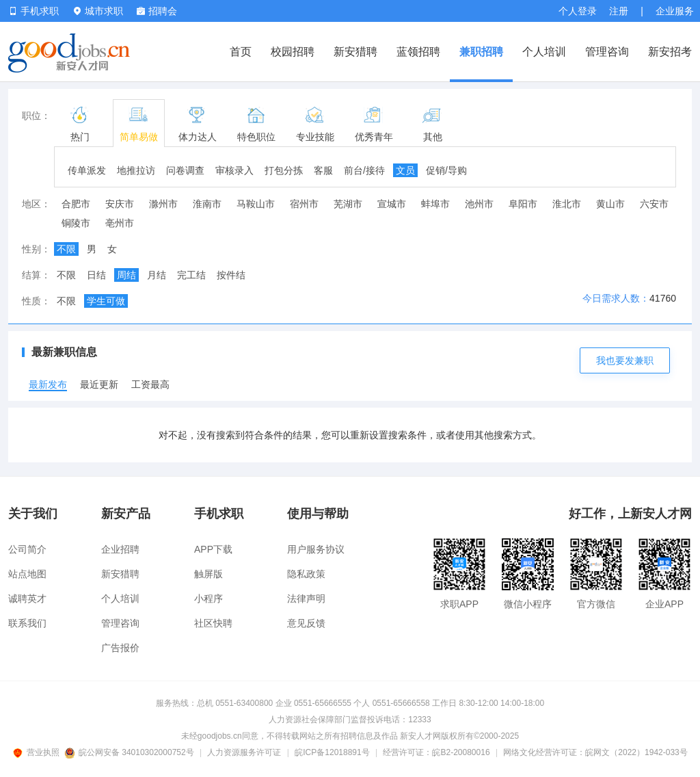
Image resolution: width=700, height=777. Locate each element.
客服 (323, 170)
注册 (619, 11)
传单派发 (87, 170)
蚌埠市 (435, 204)
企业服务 (675, 11)
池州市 (479, 204)
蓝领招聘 (418, 52)
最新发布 (48, 384)
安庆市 (120, 204)
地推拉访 (136, 170)
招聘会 (157, 11)
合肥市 (76, 204)
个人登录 (578, 11)
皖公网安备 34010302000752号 (130, 752)
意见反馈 (306, 623)
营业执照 (38, 752)
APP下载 (213, 549)
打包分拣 (284, 170)
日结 (96, 275)
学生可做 (106, 301)
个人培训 (544, 52)
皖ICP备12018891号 (332, 752)
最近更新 (99, 384)
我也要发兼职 (625, 360)
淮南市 (207, 204)
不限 (66, 249)
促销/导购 (446, 170)
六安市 (654, 204)
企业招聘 (120, 549)
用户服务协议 (316, 549)
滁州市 (163, 204)
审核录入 (234, 170)
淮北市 (567, 204)
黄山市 (610, 204)
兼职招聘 (481, 52)
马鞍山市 (256, 204)
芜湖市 (348, 204)
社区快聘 (213, 623)
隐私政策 (306, 574)
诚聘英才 (27, 598)
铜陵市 (76, 223)
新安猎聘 (355, 52)
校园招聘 (293, 52)
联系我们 (27, 623)
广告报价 (120, 648)
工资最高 (150, 384)
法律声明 (306, 598)
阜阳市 (523, 204)
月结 (157, 275)
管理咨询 (607, 52)
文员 (405, 170)
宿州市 (304, 204)
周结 (126, 275)
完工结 (191, 275)
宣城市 (392, 204)
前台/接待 (364, 170)
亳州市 (120, 223)
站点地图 (27, 574)
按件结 (231, 275)
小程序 (208, 598)
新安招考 (670, 52)
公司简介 (27, 549)
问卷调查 (185, 170)
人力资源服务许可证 (244, 752)
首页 (241, 52)
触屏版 (208, 574)
